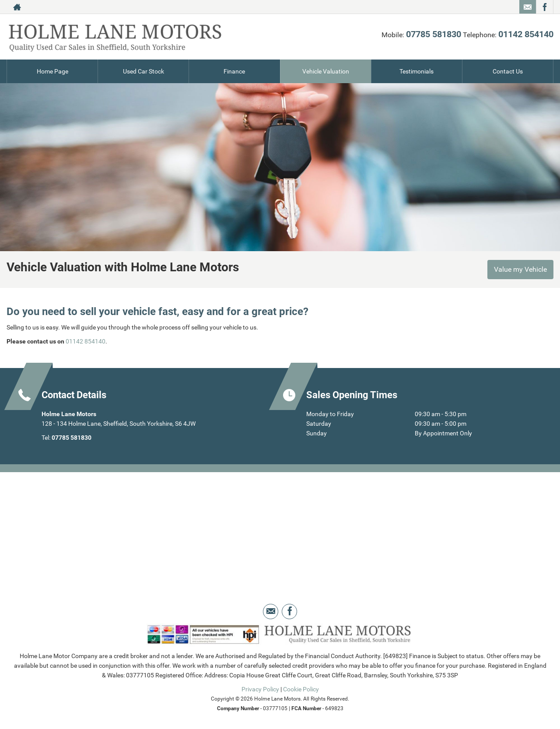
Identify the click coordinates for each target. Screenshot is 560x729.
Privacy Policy (260, 689)
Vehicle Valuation (326, 71)
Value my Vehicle (520, 269)
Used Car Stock (143, 71)
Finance (234, 71)
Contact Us (508, 71)
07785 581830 (434, 34)
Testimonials (416, 71)
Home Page (52, 71)
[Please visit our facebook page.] (544, 7)
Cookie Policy (301, 689)
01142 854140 (526, 34)
